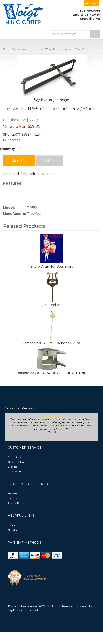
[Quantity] (24, 148)
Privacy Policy (16, 503)
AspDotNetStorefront (23, 610)
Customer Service (25, 448)
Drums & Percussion (15, 49)
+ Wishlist (49, 161)
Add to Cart (19, 161)
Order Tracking (17, 462)
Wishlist (12, 467)
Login (92, 3)
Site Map (13, 530)
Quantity (7, 149)
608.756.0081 (90, 11)
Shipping (13, 494)
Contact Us (14, 457)
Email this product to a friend (33, 174)
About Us (13, 525)
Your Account (16, 471)
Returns (12, 498)
